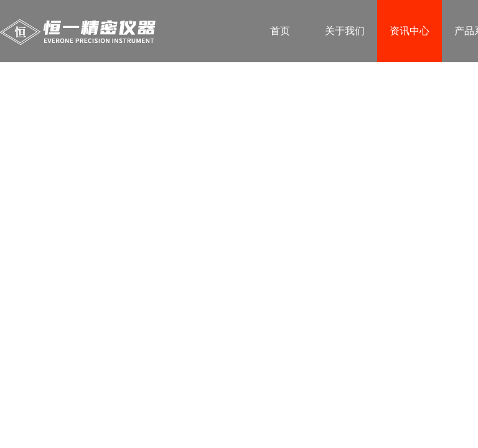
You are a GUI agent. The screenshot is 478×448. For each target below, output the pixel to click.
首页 (280, 31)
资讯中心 (410, 31)
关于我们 (345, 31)
